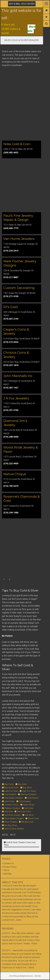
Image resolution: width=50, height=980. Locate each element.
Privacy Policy (10, 867)
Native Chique (15, 474)
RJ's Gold (10, 307)
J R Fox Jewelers (16, 398)
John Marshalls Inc (18, 376)
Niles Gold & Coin (17, 144)
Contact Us (9, 863)
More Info (31, 29)
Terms (6, 870)
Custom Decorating (19, 288)
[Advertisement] (25, 111)
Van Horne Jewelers (19, 239)
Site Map (7, 874)
